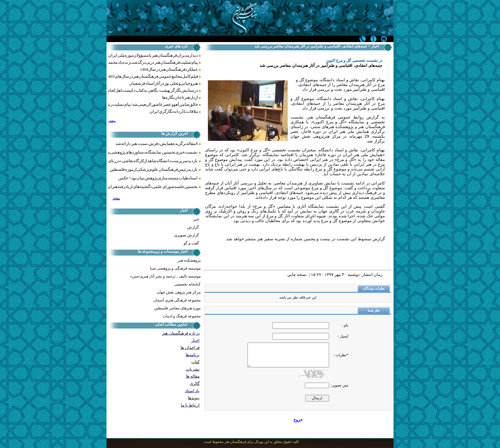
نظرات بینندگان (374, 289)
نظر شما (374, 311)
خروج (298, 420)
